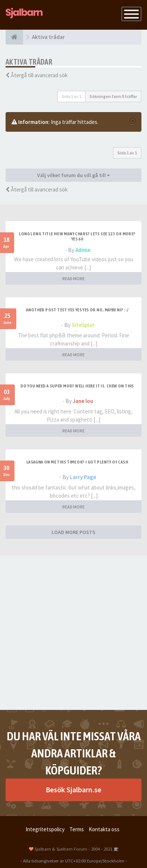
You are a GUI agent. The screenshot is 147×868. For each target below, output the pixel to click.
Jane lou (83, 401)
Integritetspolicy (45, 829)
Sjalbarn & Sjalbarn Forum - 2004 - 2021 (73, 849)
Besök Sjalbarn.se (73, 790)
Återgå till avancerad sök (39, 75)
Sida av (71, 96)
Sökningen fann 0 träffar (113, 96)
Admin (83, 250)
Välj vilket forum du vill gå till (73, 175)
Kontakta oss (104, 829)
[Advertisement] (73, 633)
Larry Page (83, 477)
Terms (77, 829)
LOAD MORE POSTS (73, 532)
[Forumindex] (14, 37)
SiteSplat (83, 325)
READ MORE (73, 279)
